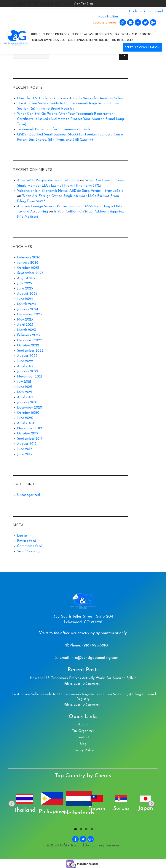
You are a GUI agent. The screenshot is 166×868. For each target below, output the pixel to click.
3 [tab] (86, 830)
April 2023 (25, 325)
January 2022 (28, 371)
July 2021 (24, 382)
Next (151, 804)
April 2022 (25, 366)
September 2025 (30, 273)
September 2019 (30, 439)
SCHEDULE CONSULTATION (142, 47)
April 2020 (26, 423)
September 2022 (30, 351)
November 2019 (30, 428)
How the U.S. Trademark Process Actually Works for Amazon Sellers (70, 98)
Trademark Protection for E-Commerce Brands (54, 129)
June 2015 (25, 454)
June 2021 (25, 387)
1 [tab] (75, 830)
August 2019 (27, 444)
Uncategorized (28, 495)
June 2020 (25, 418)
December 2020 (30, 408)
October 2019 (28, 434)
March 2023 (26, 330)
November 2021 (30, 377)
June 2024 (25, 299)
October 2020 (28, 413)
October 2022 (28, 346)
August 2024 (27, 294)
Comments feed (30, 546)
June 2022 (25, 361)
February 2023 (29, 335)
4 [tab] (91, 830)
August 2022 (27, 356)
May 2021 (25, 392)
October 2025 (28, 268)
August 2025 (27, 278)
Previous (12, 804)
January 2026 (28, 263)
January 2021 (27, 403)
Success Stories (105, 23)
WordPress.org (28, 551)
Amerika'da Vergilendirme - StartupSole (48, 181)
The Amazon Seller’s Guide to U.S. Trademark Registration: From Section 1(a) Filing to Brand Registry (83, 697)
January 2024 (28, 309)
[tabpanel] (21, 804)
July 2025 (24, 283)
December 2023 (29, 314)
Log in (22, 536)
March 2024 (26, 304)
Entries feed (27, 541)
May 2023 (25, 320)
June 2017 (25, 449)
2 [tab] (80, 830)
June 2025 (25, 289)
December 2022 (30, 340)
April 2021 (25, 397)
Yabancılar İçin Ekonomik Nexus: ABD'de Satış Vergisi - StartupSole (70, 191)
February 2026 (29, 258)
